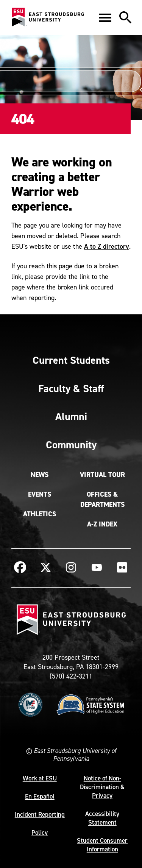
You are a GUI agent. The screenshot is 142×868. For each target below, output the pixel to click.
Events (40, 494)
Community (71, 445)
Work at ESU (40, 778)
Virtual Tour (102, 475)
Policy (40, 833)
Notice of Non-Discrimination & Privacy (102, 787)
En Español (40, 796)
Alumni (71, 416)
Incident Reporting (40, 814)
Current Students (71, 360)
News (40, 475)
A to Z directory (107, 246)
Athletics (40, 514)
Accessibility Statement (102, 818)
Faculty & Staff (71, 388)
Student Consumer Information (102, 845)
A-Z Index (102, 524)
